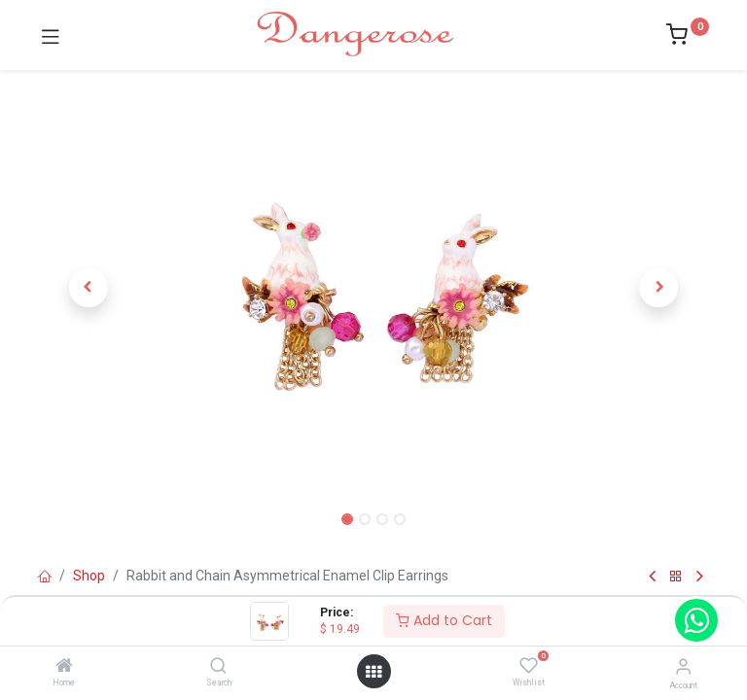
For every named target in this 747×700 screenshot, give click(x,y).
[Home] (64, 667)
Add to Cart (444, 620)
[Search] (218, 667)
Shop (89, 576)
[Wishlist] (529, 666)
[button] (89, 288)
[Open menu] (373, 672)
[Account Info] (683, 666)
